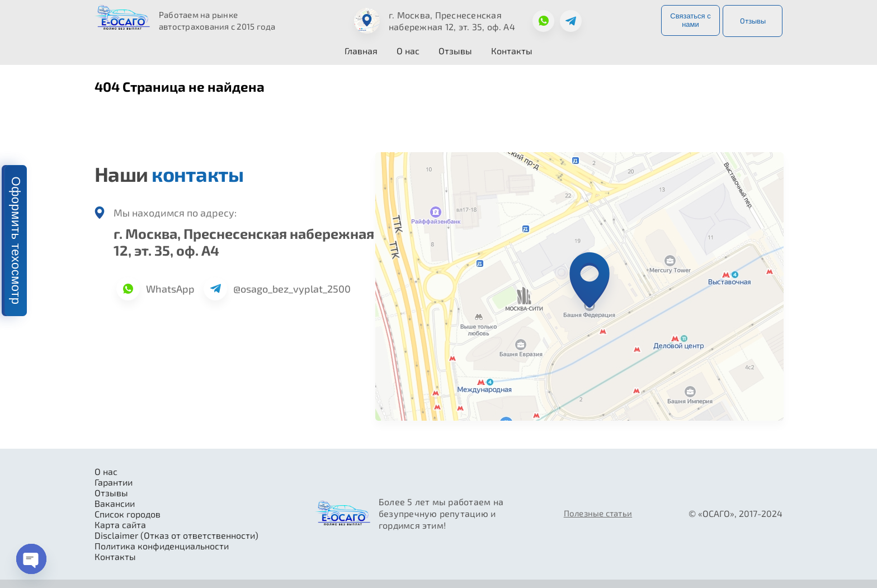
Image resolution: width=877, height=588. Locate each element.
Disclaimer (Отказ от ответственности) (176, 535)
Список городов (128, 514)
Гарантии (114, 482)
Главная (361, 51)
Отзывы (753, 21)
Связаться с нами (690, 20)
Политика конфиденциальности (162, 546)
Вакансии (115, 503)
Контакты (512, 51)
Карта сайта (120, 525)
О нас (408, 51)
